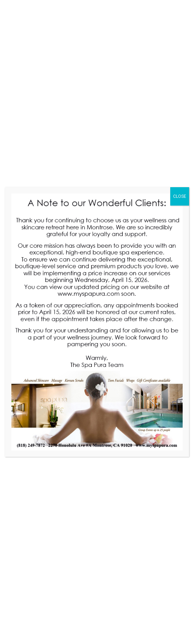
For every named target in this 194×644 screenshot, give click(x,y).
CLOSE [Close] (180, 196)
